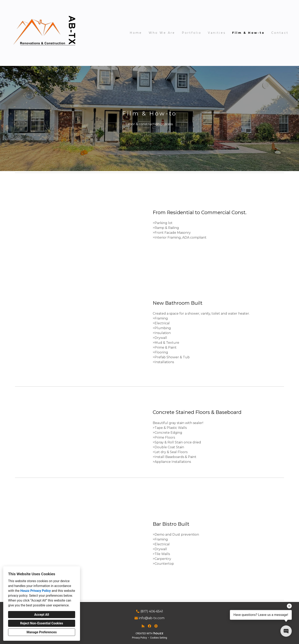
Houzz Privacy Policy (35, 591)
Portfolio (192, 33)
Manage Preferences (42, 632)
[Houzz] (143, 626)
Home (136, 33)
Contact (280, 33)
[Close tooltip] (289, 606)
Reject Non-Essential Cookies (42, 623)
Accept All (42, 615)
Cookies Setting (159, 638)
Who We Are (162, 33)
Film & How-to (248, 33)
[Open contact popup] (286, 631)
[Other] (156, 626)
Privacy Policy (139, 638)
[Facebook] (149, 626)
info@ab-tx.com (152, 618)
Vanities (217, 33)
